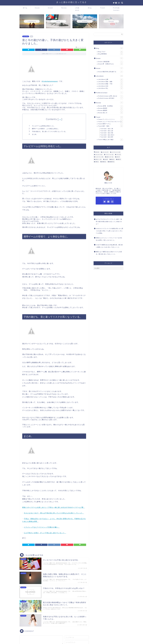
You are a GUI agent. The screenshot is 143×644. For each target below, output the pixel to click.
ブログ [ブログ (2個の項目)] (118, 155)
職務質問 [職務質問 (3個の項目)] (112, 162)
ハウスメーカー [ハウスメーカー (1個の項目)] (109, 155)
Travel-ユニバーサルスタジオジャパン (110, 122)
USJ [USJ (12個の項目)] (97, 152)
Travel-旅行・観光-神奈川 (107, 135)
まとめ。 (35, 134)
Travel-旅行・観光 (110, 126)
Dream (50, 8)
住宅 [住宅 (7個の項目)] (118, 157)
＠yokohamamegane (50, 81)
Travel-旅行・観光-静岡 (107, 137)
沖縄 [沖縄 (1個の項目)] (97, 162)
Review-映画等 (110, 108)
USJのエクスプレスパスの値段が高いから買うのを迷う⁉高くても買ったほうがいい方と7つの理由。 (110, 231)
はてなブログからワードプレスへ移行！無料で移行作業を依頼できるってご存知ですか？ (109, 222)
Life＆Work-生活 (110, 86)
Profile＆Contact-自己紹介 (110, 98)
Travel (103, 8)
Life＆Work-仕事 (110, 79)
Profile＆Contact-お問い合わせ (110, 96)
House (37, 8)
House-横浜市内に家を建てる (110, 72)
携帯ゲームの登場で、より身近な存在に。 (46, 129)
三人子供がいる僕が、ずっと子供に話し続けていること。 (45, 533)
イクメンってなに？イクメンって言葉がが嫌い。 (42, 527)
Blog (90, 8)
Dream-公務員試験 (110, 62)
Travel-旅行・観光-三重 (107, 129)
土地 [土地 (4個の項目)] (106, 159)
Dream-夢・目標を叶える (110, 64)
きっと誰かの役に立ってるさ (72, 2)
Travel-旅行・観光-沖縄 (107, 133)
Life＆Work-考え (110, 88)
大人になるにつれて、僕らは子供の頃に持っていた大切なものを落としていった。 (54, 513)
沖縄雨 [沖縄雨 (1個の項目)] (104, 162)
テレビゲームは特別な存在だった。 (44, 126)
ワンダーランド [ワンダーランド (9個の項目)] (99, 157)
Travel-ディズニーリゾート (110, 119)
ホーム (25, 8)
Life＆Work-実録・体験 (110, 82)
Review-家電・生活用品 (110, 106)
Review (64, 8)
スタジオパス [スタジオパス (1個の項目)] (99, 155)
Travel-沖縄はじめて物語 (110, 140)
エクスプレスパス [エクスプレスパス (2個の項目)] (116, 152)
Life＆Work (77, 8)
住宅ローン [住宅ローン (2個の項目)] (98, 159)
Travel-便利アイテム (110, 124)
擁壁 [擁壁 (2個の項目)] (119, 159)
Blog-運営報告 (110, 54)
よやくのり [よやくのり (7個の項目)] (105, 152)
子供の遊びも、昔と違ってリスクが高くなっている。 (49, 131)
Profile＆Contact (116, 8)
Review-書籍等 (110, 111)
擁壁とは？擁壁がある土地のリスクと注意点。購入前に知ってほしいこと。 (109, 253)
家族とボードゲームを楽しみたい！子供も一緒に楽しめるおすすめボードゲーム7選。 (54, 507)
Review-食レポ (110, 113)
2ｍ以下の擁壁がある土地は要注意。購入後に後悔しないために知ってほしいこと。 (109, 246)
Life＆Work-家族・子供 (110, 84)
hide (60, 120)
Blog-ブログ (110, 52)
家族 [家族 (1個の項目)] (113, 159)
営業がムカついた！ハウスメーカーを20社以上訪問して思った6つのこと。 (109, 239)
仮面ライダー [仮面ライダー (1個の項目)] (110, 157)
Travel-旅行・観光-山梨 (107, 131)
